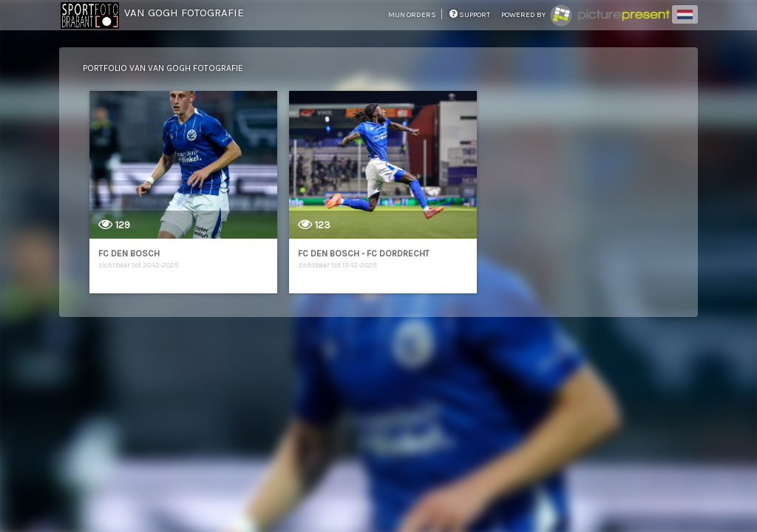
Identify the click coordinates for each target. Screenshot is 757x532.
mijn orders (413, 15)
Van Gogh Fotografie (184, 13)
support (470, 15)
